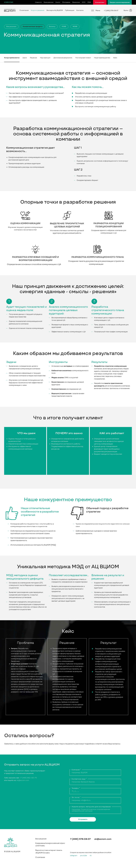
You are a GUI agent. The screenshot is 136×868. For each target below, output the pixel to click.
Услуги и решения (38, 10)
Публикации (70, 10)
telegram (74, 856)
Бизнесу (52, 27)
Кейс (115, 58)
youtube (84, 856)
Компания (76, 770)
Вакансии (76, 2)
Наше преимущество (102, 58)
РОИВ (64, 27)
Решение (33, 58)
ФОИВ (75, 27)
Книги (58, 2)
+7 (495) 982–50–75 (28, 778)
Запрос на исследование (120, 2)
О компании (24, 10)
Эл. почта (76, 798)
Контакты (80, 10)
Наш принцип (45, 58)
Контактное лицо (79, 779)
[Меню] (93, 10)
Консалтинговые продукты (33, 27)
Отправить (83, 819)
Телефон (76, 788)
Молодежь (66, 2)
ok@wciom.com (23, 780)
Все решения (11, 27)
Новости (38, 2)
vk (91, 856)
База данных (49, 2)
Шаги (25, 58)
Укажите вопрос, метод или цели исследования (91, 807)
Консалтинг (100, 2)
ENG (89, 2)
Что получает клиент (83, 58)
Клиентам (9, 2)
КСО (84, 2)
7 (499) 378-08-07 (80, 839)
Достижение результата (63, 58)
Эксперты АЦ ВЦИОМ (55, 10)
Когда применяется (12, 58)
